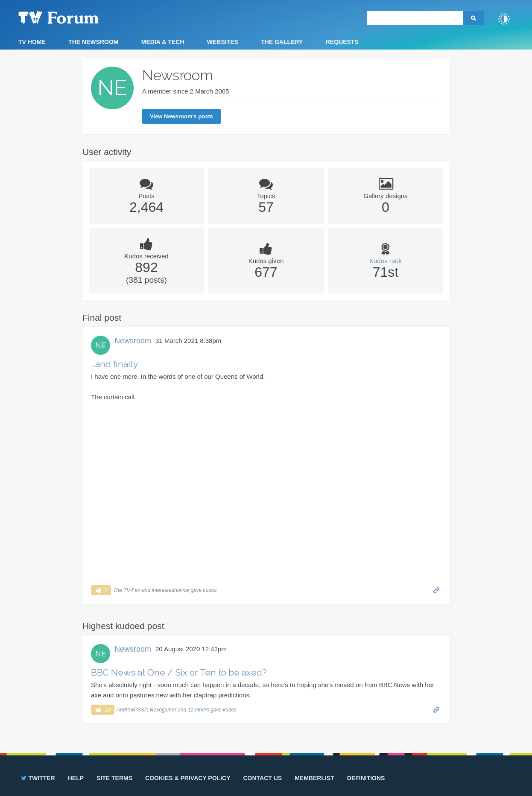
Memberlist (314, 778)
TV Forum (72, 17)
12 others (199, 710)
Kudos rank (386, 261)
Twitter (37, 778)
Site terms (114, 778)
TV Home (32, 42)
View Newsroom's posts (181, 116)
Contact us (262, 778)
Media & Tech (163, 42)
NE (101, 345)
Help (76, 778)
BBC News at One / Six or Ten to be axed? (179, 672)
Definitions (366, 778)
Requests (342, 42)
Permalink (437, 590)
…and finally (114, 364)
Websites (223, 42)
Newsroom (133, 341)
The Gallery (282, 42)
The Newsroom (93, 42)
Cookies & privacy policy (188, 778)
